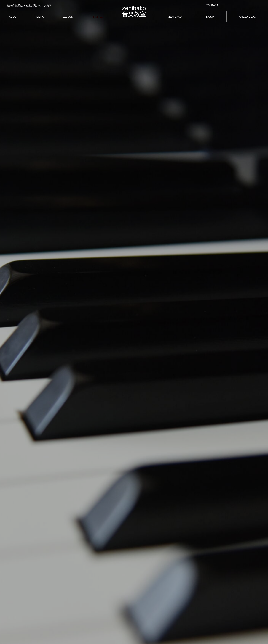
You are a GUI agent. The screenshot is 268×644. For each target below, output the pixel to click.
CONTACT (212, 5)
